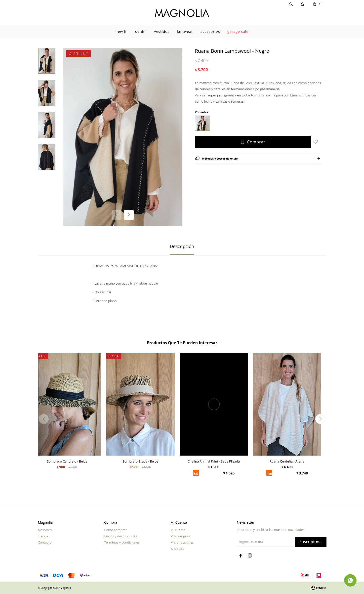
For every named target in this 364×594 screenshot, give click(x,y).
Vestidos (162, 31)
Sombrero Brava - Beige (141, 461)
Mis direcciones (182, 542)
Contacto (45, 542)
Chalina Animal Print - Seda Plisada (214, 461)
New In (122, 31)
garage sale (238, 31)
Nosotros (45, 530)
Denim (141, 31)
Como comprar (115, 530)
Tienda (43, 536)
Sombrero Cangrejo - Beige (67, 461)
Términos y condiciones (122, 542)
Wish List (177, 549)
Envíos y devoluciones (121, 536)
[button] (129, 215)
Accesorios (210, 31)
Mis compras (180, 536)
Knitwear (185, 31)
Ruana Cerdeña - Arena (287, 461)
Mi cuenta (178, 530)
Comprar (256, 142)
